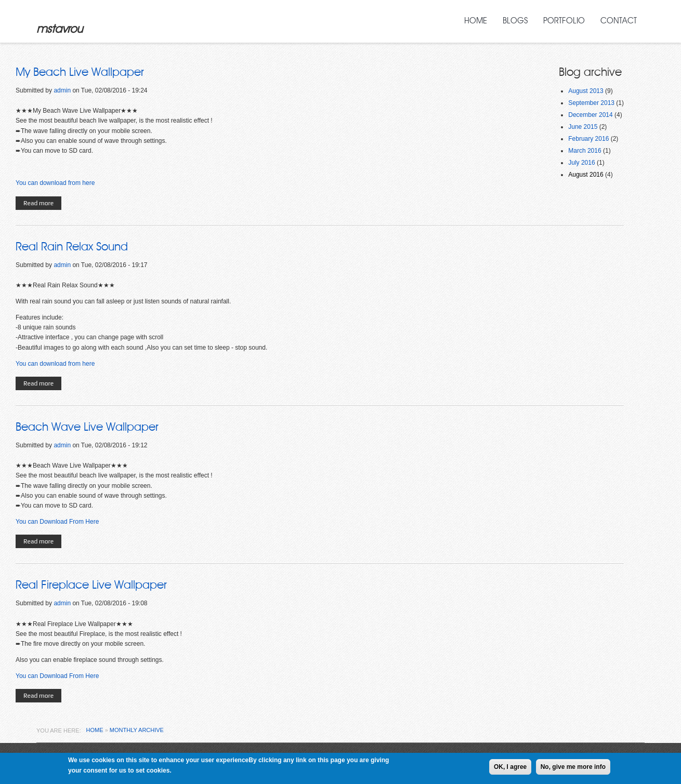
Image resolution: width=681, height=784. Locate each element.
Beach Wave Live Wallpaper (87, 427)
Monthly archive (137, 730)
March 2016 (585, 151)
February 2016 (588, 139)
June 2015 (583, 127)
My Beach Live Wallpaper (80, 72)
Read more (42, 204)
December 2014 (590, 115)
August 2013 (586, 91)
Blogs (515, 21)
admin (62, 90)
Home (476, 21)
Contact (619, 21)
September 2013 (591, 103)
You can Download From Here (57, 522)
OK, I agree (510, 768)
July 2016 (581, 163)
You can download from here (55, 183)
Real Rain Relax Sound (72, 247)
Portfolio (564, 21)
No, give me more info (573, 768)
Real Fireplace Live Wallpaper (91, 585)
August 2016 (586, 175)
